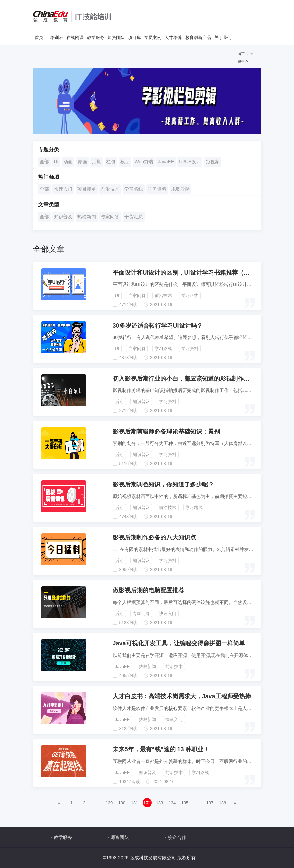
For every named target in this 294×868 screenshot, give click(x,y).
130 (122, 803)
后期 (97, 162)
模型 (125, 162)
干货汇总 (134, 217)
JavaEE (166, 162)
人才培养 (173, 38)
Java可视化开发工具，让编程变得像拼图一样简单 (179, 643)
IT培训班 (55, 38)
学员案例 (153, 38)
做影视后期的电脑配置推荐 (148, 590)
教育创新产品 (198, 38)
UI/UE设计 (190, 162)
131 (135, 803)
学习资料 (157, 189)
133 (160, 803)
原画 (82, 162)
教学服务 (96, 38)
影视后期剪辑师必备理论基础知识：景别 (166, 432)
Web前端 (144, 162)
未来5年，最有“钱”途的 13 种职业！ (161, 749)
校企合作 (177, 837)
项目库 (134, 38)
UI (56, 162)
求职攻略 (181, 189)
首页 (39, 38)
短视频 (213, 162)
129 (109, 803)
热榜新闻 (87, 217)
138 (223, 803)
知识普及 (63, 217)
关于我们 (223, 38)
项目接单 (87, 189)
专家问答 (110, 217)
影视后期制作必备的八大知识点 (154, 537)
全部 (44, 162)
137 (210, 803)
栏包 (111, 162)
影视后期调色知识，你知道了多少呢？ (163, 485)
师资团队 (116, 38)
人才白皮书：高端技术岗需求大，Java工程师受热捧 (182, 696)
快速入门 (63, 189)
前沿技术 (110, 189)
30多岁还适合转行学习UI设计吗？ (158, 326)
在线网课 (75, 38)
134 (172, 803)
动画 (68, 162)
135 (185, 803)
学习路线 (134, 189)
